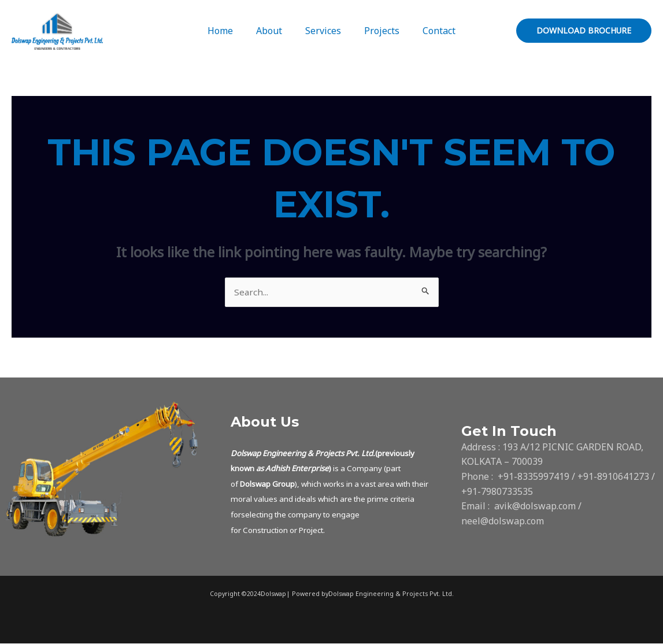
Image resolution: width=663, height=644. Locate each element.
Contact (430, 31)
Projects (377, 31)
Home (229, 31)
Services (323, 31)
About (274, 31)
